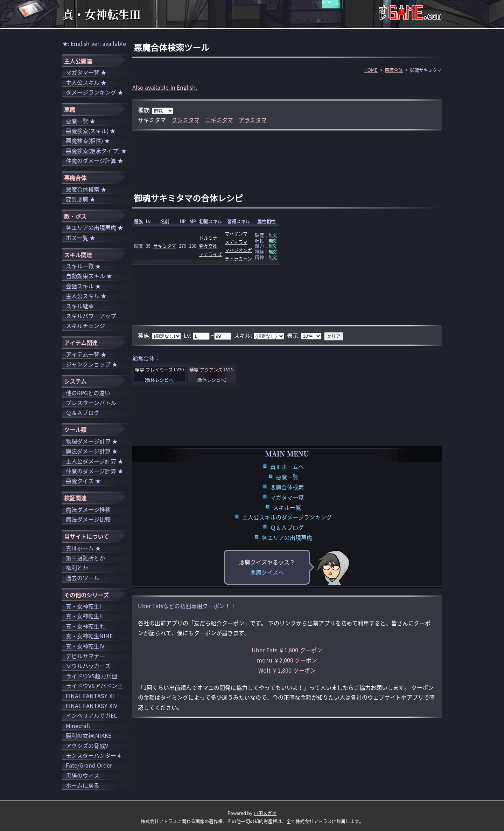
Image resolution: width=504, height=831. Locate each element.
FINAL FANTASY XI (90, 696)
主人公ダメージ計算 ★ (94, 461)
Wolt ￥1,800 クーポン (287, 670)
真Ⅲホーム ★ (83, 548)
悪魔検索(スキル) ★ (91, 131)
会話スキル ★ (83, 286)
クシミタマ (185, 120)
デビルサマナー (85, 656)
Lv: (188, 335)
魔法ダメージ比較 (88, 519)
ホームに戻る (83, 785)
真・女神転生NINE (89, 636)
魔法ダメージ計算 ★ (92, 451)
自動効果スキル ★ (89, 276)
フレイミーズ (159, 369)
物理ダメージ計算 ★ (92, 441)
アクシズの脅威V (87, 746)
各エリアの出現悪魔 (287, 537)
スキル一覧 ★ (83, 266)
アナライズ (211, 254)
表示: (294, 335)
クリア (334, 336)
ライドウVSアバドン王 (94, 686)
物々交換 (208, 246)
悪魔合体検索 (287, 487)
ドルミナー (211, 238)
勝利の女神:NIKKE (89, 735)
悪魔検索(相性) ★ (88, 140)
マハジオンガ (238, 250)
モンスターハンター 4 (93, 755)
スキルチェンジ (85, 325)
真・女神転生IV (85, 646)
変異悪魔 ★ (80, 199)
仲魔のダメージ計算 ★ (94, 160)
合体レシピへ (160, 380)
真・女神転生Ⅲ (101, 14)
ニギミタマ (219, 120)
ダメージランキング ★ (94, 92)
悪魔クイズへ (267, 572)
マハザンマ (236, 233)
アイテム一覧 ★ (86, 354)
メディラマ (236, 242)
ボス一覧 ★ (80, 238)
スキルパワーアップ (91, 316)
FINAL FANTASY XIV (92, 706)
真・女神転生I (83, 606)
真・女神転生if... (86, 626)
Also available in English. (165, 87)
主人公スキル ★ (86, 82)
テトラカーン (238, 258)
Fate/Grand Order (89, 765)
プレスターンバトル (91, 403)
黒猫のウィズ (83, 775)
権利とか (77, 568)
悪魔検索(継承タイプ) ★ (96, 151)
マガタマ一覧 (287, 497)
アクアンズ (211, 369)
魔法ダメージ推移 (88, 509)
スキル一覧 (287, 507)
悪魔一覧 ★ (80, 121)
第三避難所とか (85, 558)
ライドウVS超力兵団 (92, 676)
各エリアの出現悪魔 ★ (94, 227)
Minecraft (78, 726)
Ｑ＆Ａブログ (287, 527)
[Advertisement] (287, 153)
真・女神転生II (84, 616)
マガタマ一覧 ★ (86, 72)
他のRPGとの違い (88, 393)
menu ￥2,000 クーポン (287, 660)
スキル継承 (80, 306)
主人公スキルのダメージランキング (287, 517)
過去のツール (83, 578)
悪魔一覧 (287, 477)
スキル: (244, 335)
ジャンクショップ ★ (92, 364)
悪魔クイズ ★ (83, 481)
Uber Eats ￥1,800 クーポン (287, 650)
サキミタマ (165, 246)
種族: (145, 110)
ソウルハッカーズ (88, 666)
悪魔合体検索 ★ (86, 189)
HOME (371, 70)
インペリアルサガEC (92, 715)
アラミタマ (253, 120)
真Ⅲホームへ (287, 467)
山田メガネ (265, 813)
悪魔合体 (394, 70)
